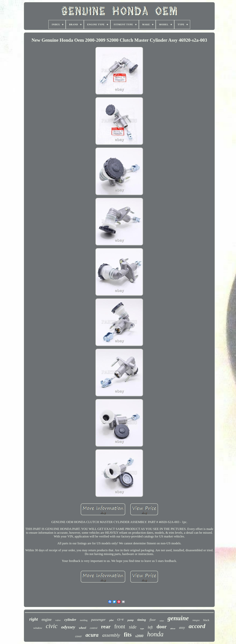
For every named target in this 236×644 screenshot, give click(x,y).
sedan (162, 621)
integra (196, 620)
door (162, 627)
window (38, 628)
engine (47, 620)
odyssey (68, 627)
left (150, 627)
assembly (111, 635)
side (133, 627)
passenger (98, 620)
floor (153, 620)
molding (84, 620)
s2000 (139, 636)
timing (142, 620)
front (120, 626)
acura (92, 635)
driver (173, 628)
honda (155, 634)
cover (78, 636)
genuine (178, 618)
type (142, 628)
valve (58, 620)
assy (182, 628)
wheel (83, 628)
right (34, 619)
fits (128, 635)
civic (52, 626)
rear (106, 627)
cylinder (70, 620)
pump (131, 620)
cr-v (120, 619)
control (94, 628)
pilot (111, 620)
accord (197, 626)
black (206, 620)
